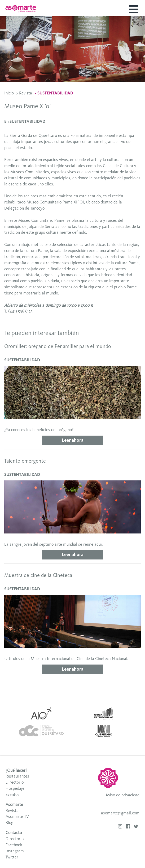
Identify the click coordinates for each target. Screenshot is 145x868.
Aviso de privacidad (122, 795)
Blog (9, 823)
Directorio (15, 782)
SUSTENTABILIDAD (55, 93)
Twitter (12, 857)
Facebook (14, 845)
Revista (26, 93)
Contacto (14, 833)
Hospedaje (15, 788)
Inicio (9, 93)
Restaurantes (17, 776)
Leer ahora (73, 440)
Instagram (15, 851)
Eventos (12, 794)
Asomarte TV (17, 816)
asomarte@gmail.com (120, 813)
